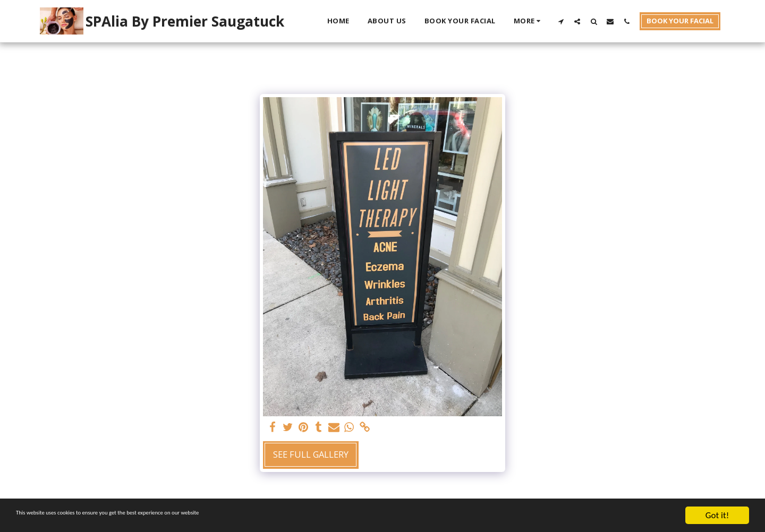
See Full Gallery (311, 454)
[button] (561, 21)
